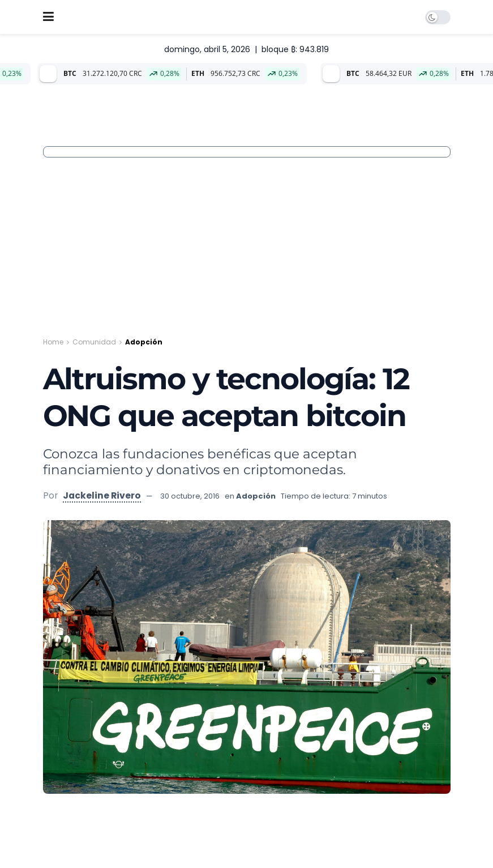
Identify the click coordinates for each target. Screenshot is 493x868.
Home (53, 342)
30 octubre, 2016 (190, 496)
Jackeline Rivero (102, 495)
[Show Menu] (48, 17)
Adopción (144, 342)
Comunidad (94, 342)
